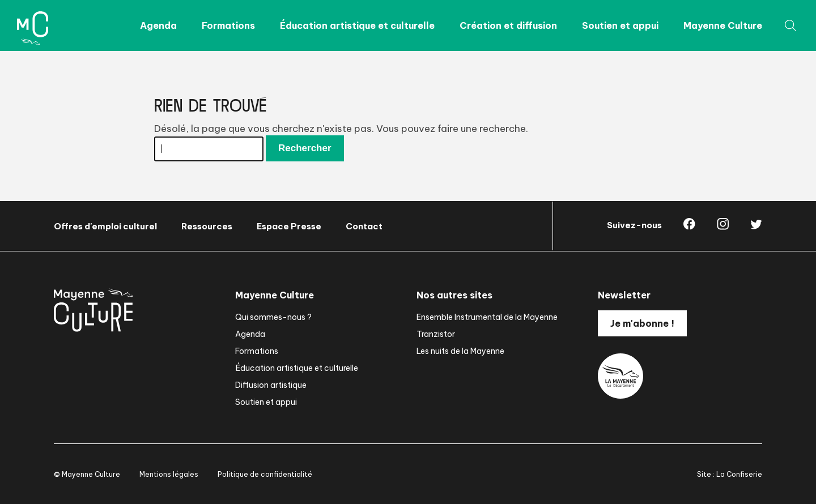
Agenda (158, 25)
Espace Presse (289, 226)
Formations (228, 25)
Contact (364, 226)
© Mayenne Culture (87, 474)
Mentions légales (169, 474)
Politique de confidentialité (265, 474)
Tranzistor (436, 334)
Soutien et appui (620, 25)
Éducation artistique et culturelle (357, 25)
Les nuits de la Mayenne (460, 351)
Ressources (207, 226)
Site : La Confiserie (730, 474)
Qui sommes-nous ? (273, 317)
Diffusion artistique (271, 385)
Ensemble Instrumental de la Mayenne (487, 317)
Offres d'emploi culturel (105, 226)
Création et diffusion (508, 25)
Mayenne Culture (723, 25)
